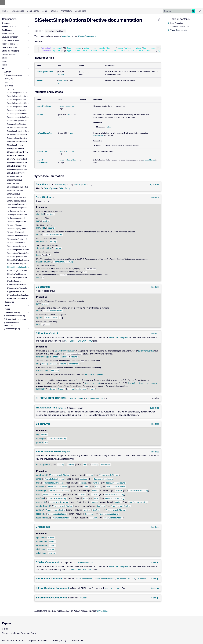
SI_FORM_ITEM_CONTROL (79, 341)
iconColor (41, 228)
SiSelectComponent (87, 36)
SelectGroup (65, 188)
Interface (155, 197)
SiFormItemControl (47, 333)
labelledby (132, 383)
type (38, 255)
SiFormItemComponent (119, 337)
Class (154, 563)
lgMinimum (41, 538)
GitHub (5, 629)
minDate (40, 498)
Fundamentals (17, 11)
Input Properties (177, 23)
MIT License (103, 611)
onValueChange (149, 160)
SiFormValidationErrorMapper (53, 451)
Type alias (154, 184)
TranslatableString (46, 408)
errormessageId (44, 357)
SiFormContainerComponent (52, 588)
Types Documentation (179, 30)
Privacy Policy (60, 641)
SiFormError (43, 424)
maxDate (40, 487)
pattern (39, 510)
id (37, 364)
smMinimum (42, 545)
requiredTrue (42, 518)
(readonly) (44, 106)
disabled (40, 214)
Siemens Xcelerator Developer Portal (19, 633)
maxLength (41, 491)
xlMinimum (41, 549)
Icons (44, 11)
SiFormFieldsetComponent (51, 598)
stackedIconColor (44, 248)
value (39, 278)
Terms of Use (77, 641)
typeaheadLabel (44, 262)
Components (33, 11)
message (40, 439)
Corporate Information (38, 641)
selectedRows (98, 136)
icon (38, 221)
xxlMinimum (42, 553)
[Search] (177, 11)
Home (5, 11)
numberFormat (43, 506)
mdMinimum (42, 542)
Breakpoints (43, 527)
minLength (41, 502)
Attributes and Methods (180, 27)
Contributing (80, 11)
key (38, 304)
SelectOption (50, 188)
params (40, 442)
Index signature (43, 465)
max (38, 483)
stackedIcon (42, 241)
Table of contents (180, 19)
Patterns (54, 11)
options (40, 318)
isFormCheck (42, 370)
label (38, 235)
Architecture (66, 11)
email (39, 479)
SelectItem (66, 36)
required (40, 514)
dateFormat (42, 475)
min (38, 494)
